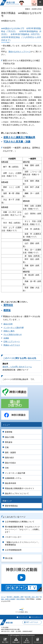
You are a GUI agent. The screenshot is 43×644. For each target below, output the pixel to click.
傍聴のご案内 (9, 331)
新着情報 (9, 432)
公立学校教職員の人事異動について (20, 522)
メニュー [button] (40, 4)
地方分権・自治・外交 (32, 597)
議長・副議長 (10, 452)
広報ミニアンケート (12, 342)
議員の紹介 (10, 458)
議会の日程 (8, 324)
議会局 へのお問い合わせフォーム (17, 367)
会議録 (6, 338)
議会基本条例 (10, 483)
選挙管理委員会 (11, 506)
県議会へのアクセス (12, 345)
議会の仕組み (10, 463)
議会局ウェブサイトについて (17, 493)
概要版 (7, 310)
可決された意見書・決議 (17, 142)
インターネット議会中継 (14, 328)
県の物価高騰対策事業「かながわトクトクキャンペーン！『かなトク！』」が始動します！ (22, 529)
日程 (7, 468)
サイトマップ (23, 617)
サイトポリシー (36, 617)
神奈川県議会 (21, 599)
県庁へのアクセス (32, 622)
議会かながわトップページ (19, 52)
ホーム (3, 597)
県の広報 (9, 558)
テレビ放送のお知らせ (13, 334)
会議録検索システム (13, 478)
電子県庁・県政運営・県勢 (15, 597)
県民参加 (9, 442)
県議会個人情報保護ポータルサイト (20, 488)
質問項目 (8, 305)
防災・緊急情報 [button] (34, 4)
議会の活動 (10, 437)
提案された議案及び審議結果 (19, 137)
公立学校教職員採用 (13, 550)
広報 (7, 447)
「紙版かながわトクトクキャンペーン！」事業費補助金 (22, 543)
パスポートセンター (13, 537)
